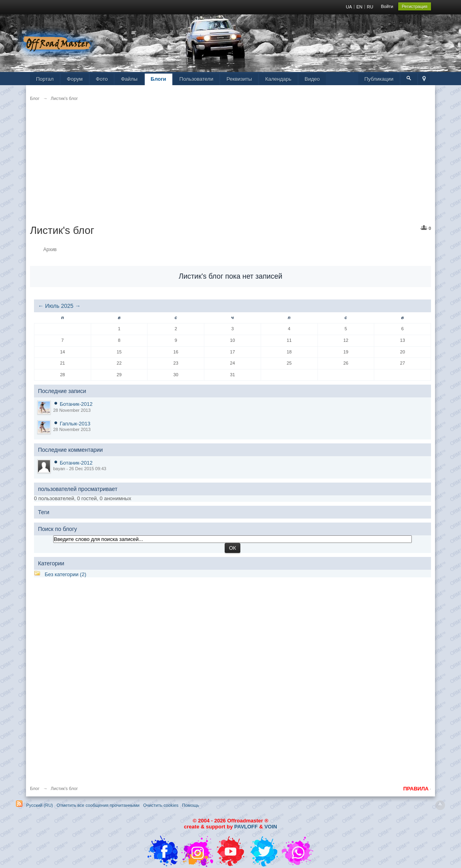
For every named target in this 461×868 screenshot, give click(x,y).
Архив (50, 249)
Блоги (159, 79)
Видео (312, 79)
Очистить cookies (161, 805)
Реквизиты (239, 79)
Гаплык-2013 (75, 424)
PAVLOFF (246, 827)
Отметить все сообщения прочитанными (98, 805)
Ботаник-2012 (76, 404)
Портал (45, 79)
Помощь (191, 805)
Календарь (278, 79)
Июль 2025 (59, 306)
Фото (102, 79)
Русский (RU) (39, 805)
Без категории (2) (66, 574)
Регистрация (415, 6)
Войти (387, 6)
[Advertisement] (230, 168)
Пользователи (197, 79)
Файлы (129, 79)
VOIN (271, 827)
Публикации (379, 79)
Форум (75, 79)
